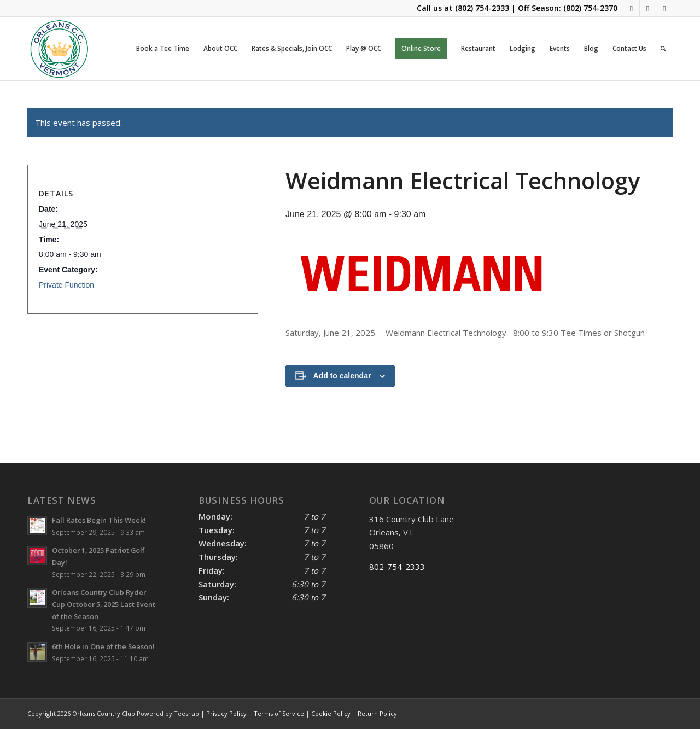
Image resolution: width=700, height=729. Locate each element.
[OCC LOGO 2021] (59, 49)
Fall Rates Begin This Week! (99, 520)
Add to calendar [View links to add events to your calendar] (342, 376)
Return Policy (377, 713)
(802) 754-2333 (482, 8)
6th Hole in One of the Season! (103, 646)
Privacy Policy (226, 713)
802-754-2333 (397, 567)
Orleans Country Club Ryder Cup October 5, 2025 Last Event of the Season (104, 604)
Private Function (66, 285)
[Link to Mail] (648, 8)
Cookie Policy (331, 713)
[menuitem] (163, 49)
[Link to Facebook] (631, 8)
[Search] (663, 49)
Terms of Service (279, 713)
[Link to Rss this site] (664, 8)
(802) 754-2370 (590, 8)
